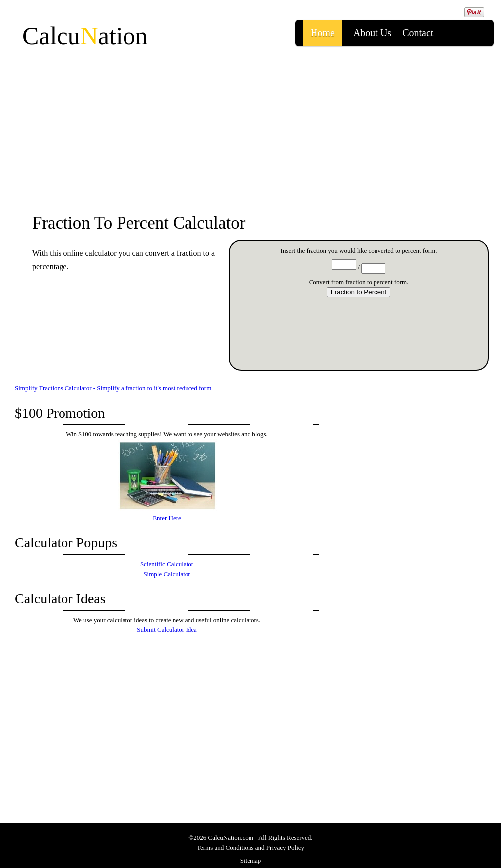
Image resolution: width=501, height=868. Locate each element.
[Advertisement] (251, 126)
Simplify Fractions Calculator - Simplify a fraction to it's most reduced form (113, 388)
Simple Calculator (167, 574)
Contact (418, 33)
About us (372, 33)
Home (323, 33)
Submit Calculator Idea (167, 629)
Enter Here (167, 514)
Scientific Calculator (167, 564)
